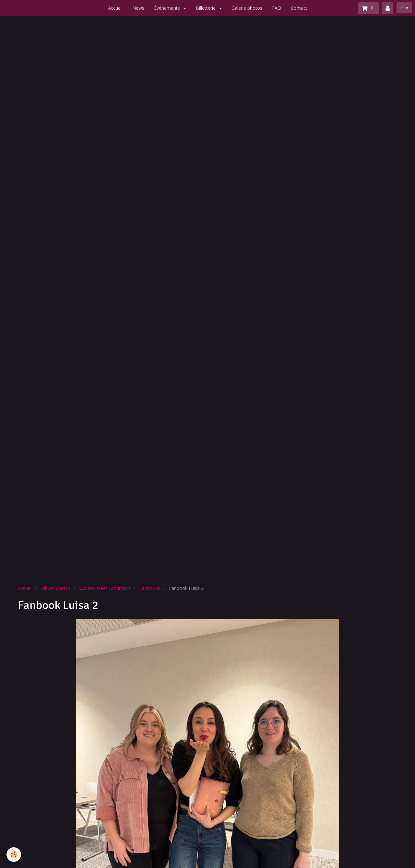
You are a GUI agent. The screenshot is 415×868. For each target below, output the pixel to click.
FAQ (277, 8)
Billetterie (206, 8)
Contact (299, 8)
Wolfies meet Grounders (105, 588)
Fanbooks (150, 588)
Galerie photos (247, 8)
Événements (168, 8)
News (138, 8)
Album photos (56, 588)
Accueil (115, 8)
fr (402, 8)
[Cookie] (14, 855)
